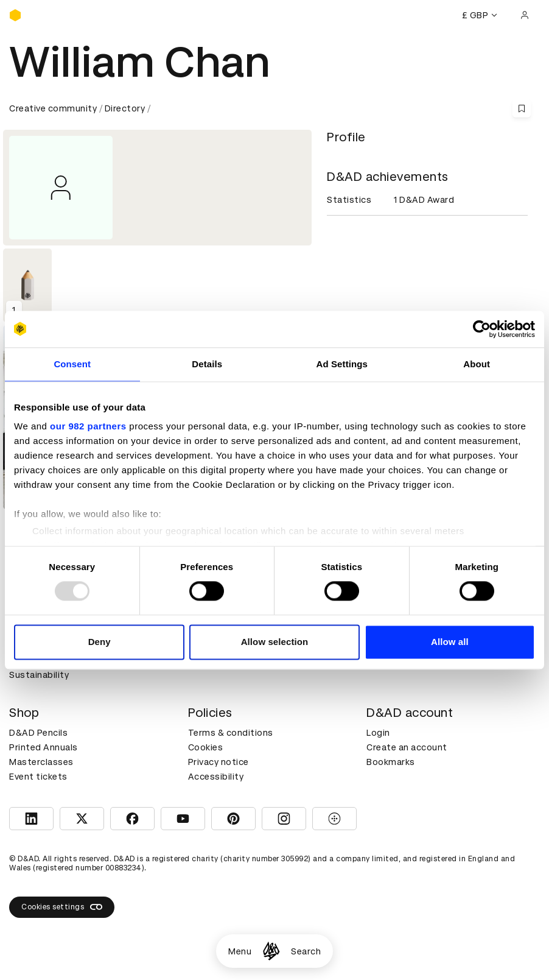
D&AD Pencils (38, 733)
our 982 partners (88, 426)
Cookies (206, 747)
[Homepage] (271, 951)
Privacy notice (219, 762)
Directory (125, 108)
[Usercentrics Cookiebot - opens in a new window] (482, 329)
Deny (100, 642)
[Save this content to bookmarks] (522, 108)
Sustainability (39, 675)
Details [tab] (207, 364)
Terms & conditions (231, 733)
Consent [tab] (72, 364)
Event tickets (38, 777)
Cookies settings (62, 907)
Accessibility (216, 777)
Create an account (407, 747)
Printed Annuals (44, 747)
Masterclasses (41, 762)
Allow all (450, 642)
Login (378, 733)
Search (306, 951)
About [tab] (477, 364)
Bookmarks (391, 762)
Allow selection (275, 642)
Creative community (53, 108)
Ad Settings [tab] (342, 364)
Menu (240, 951)
